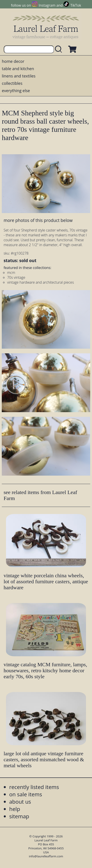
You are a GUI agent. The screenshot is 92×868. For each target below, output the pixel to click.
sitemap (19, 816)
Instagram (47, 5)
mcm (11, 273)
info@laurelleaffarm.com (46, 856)
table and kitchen (18, 69)
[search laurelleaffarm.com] (60, 49)
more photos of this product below (38, 220)
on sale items (26, 794)
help (15, 809)
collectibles (12, 83)
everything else (16, 91)
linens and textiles (19, 76)
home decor (13, 61)
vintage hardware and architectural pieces (40, 282)
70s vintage (16, 277)
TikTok (76, 5)
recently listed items (34, 787)
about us (20, 802)
